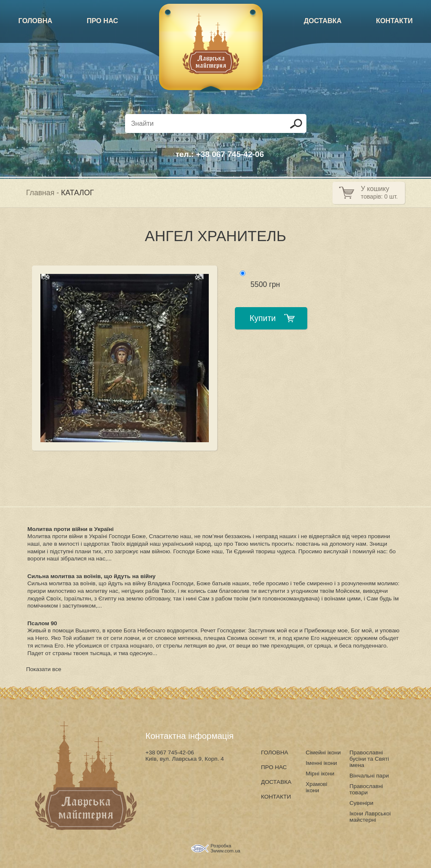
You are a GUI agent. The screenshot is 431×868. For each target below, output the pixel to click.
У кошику (375, 189)
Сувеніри (361, 803)
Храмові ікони (316, 787)
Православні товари (366, 789)
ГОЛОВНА (36, 21)
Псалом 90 (42, 623)
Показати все (44, 669)
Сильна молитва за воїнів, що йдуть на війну (92, 576)
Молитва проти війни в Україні (71, 529)
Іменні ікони (321, 763)
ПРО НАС (102, 21)
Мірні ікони (320, 774)
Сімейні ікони (323, 753)
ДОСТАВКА (323, 21)
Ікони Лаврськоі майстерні (370, 817)
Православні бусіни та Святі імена (369, 759)
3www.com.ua (225, 851)
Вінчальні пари (369, 776)
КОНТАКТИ (394, 21)
